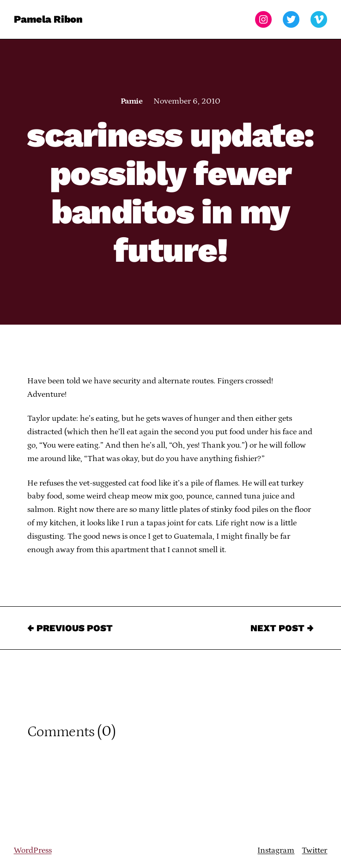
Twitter (314, 850)
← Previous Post (70, 628)
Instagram (276, 850)
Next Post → (282, 628)
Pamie (131, 101)
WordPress (33, 850)
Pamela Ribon (48, 19)
